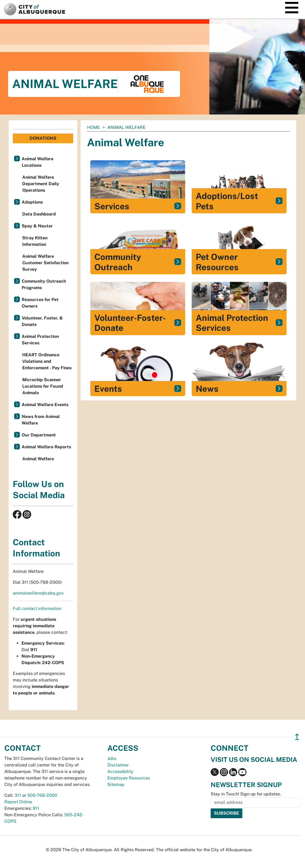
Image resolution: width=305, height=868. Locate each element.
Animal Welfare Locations (38, 162)
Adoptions (32, 202)
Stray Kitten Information (35, 241)
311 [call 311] (18, 795)
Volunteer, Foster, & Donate (42, 321)
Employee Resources (129, 778)
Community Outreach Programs (44, 284)
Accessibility (120, 771)
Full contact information (37, 608)
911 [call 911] (36, 808)
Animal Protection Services (40, 340)
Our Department (39, 435)
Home (94, 127)
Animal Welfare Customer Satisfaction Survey (45, 263)
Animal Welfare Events (45, 405)
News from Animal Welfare (41, 420)
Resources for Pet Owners (40, 303)
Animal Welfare (38, 459)
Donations (43, 138)
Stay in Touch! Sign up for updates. (246, 794)
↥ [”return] (297, 737)
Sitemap (116, 784)
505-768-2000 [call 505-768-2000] (42, 795)
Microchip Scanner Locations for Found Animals (43, 386)
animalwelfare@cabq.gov (38, 593)
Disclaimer (118, 765)
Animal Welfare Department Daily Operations (41, 184)
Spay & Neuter (37, 226)
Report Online (18, 802)
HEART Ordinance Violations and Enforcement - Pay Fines (47, 361)
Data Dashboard (39, 214)
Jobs (112, 758)
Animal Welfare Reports (46, 447)
